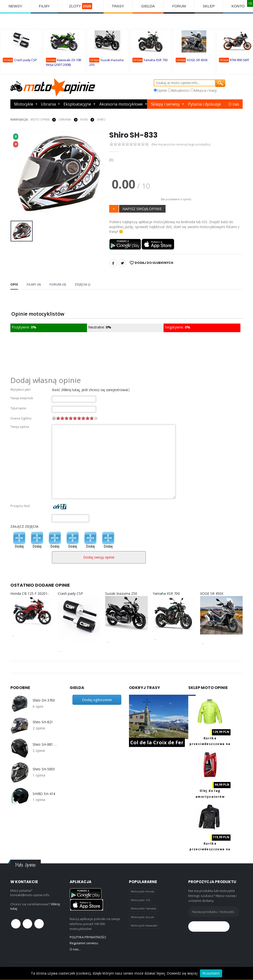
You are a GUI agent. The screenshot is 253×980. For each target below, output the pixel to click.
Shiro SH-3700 (44, 700)
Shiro (101, 119)
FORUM (179, 6)
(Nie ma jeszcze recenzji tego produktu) (181, 144)
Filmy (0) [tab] (34, 284)
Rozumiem (211, 973)
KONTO (238, 6)
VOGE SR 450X (197, 60)
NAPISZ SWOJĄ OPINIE (142, 209)
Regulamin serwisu (84, 943)
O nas (234, 104)
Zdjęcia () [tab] (82, 284)
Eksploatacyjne (77, 104)
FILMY (44, 6)
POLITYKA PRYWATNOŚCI (88, 937)
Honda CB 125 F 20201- (30, 593)
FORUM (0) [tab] (58, 284)
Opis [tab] (14, 284)
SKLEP (209, 6)
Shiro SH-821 (43, 722)
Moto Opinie (40, 119)
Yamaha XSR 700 (156, 60)
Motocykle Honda (143, 891)
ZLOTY (81, 6)
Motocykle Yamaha (144, 908)
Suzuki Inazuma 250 (121, 593)
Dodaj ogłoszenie (97, 700)
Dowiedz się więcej (182, 973)
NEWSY (15, 6)
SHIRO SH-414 (44, 794)
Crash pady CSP (25, 60)
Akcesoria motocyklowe (121, 104)
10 (96, 418)
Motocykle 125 (140, 900)
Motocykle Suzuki (143, 917)
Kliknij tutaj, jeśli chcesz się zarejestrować (95, 390)
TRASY (118, 6)
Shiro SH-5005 (44, 769)
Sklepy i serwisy (165, 104)
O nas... (75, 949)
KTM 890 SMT (240, 60)
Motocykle (24, 104)
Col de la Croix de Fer (157, 742)
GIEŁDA (148, 6)
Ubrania (48, 104)
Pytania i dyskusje (204, 104)
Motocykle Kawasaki (144, 925)
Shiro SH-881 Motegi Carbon (45, 744)
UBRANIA (65, 119)
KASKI (84, 119)
